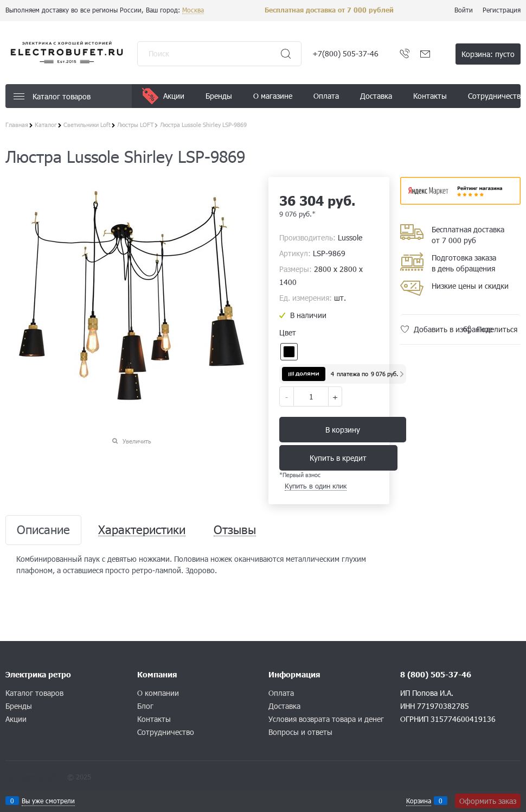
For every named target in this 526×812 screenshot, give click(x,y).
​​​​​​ (461, 201)
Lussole (350, 237)
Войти (464, 10)
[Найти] (286, 54)
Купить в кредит (338, 458)
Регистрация (502, 10)
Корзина (419, 801)
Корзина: (488, 54)
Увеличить (137, 441)
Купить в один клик (316, 486)
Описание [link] (43, 530)
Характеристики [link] (142, 530)
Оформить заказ (488, 801)
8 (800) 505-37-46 (436, 674)
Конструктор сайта (35, 777)
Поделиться (497, 329)
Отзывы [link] (235, 530)
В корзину (343, 430)
